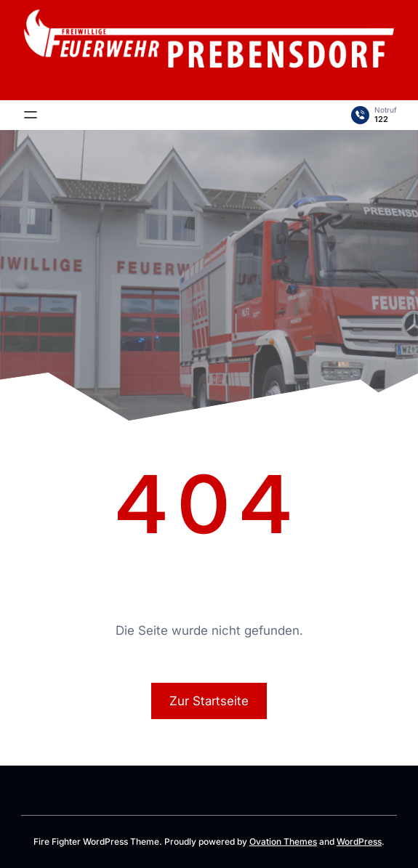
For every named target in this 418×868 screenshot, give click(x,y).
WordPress (359, 841)
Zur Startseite (209, 701)
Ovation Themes (283, 841)
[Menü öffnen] (31, 115)
